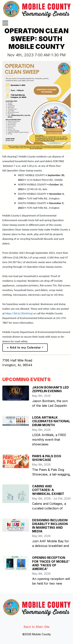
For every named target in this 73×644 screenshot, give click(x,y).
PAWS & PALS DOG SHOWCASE (47, 458)
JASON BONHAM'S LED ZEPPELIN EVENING (51, 389)
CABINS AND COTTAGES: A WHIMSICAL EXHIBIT (48, 490)
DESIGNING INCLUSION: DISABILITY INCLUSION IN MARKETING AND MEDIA (50, 526)
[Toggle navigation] (5, 23)
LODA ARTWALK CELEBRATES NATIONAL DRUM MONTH (51, 421)
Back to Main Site (36, 627)
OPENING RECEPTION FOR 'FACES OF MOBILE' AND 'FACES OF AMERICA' (51, 563)
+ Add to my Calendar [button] (24, 347)
